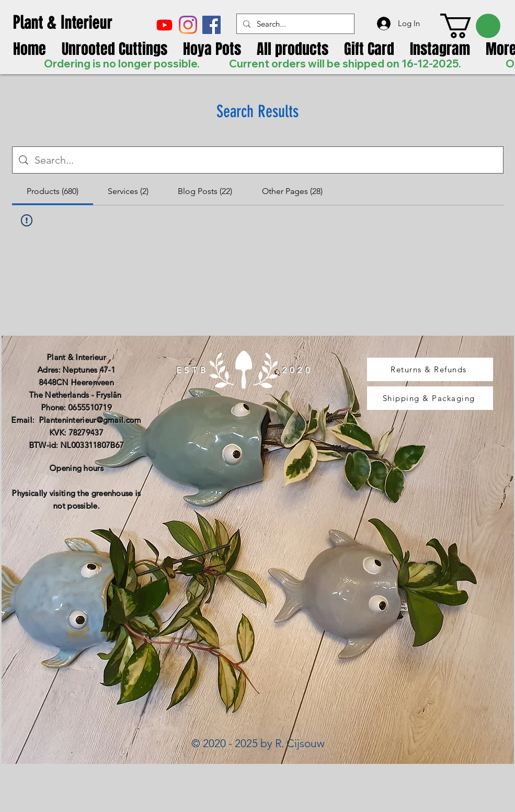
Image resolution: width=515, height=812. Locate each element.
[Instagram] (188, 25)
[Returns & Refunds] (430, 369)
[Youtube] (164, 25)
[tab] (53, 191)
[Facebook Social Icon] (211, 25)
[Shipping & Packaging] (430, 398)
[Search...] (294, 24)
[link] (470, 26)
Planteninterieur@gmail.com (90, 420)
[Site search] (266, 160)
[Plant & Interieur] (70, 23)
